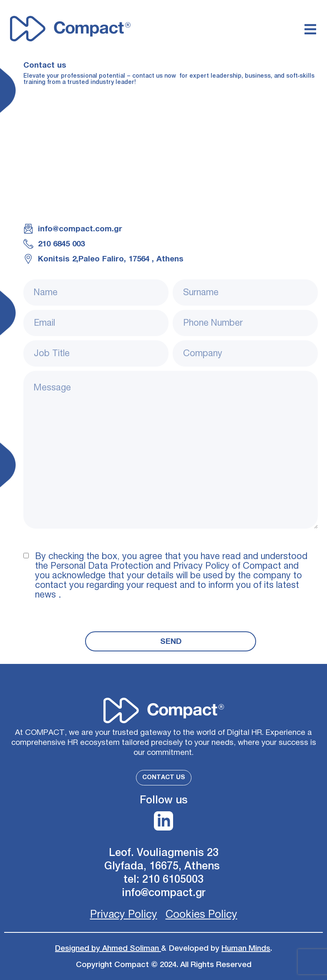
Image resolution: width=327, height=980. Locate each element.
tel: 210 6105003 (163, 880)
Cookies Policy (201, 915)
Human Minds (246, 948)
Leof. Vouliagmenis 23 (164, 853)
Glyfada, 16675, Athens (163, 866)
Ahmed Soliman (132, 948)
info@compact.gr (164, 893)
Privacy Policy (124, 915)
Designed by (79, 948)
